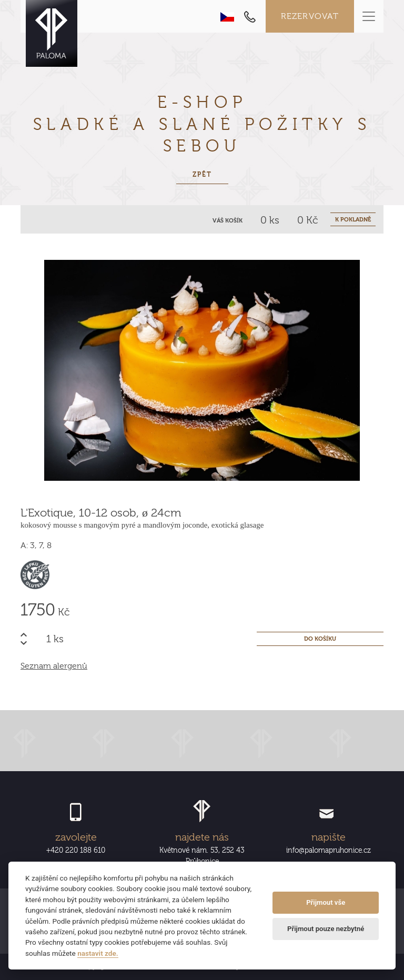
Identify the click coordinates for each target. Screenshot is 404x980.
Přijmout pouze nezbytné (326, 929)
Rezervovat (310, 16)
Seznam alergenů (54, 666)
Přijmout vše (326, 902)
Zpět (202, 175)
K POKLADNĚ (353, 220)
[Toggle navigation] (369, 16)
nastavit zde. (98, 953)
